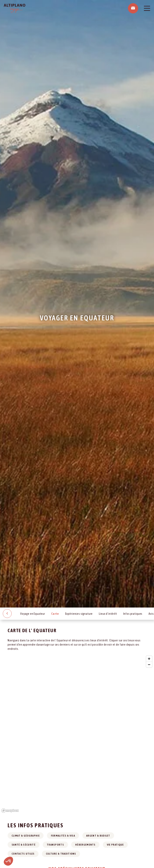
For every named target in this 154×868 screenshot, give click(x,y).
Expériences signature (79, 614)
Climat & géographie (26, 836)
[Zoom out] (149, 665)
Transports (55, 845)
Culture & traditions (61, 854)
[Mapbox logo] (10, 811)
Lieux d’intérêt (108, 614)
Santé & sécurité (24, 845)
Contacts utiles (23, 854)
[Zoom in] (149, 659)
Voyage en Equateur (33, 614)
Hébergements (85, 845)
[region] (77, 734)
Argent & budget (98, 836)
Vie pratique (115, 845)
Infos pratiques (133, 614)
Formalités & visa (63, 836)
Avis (151, 614)
